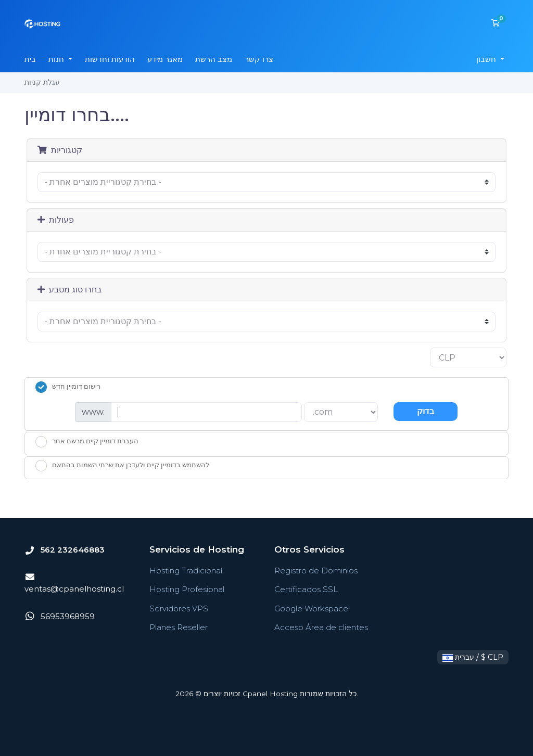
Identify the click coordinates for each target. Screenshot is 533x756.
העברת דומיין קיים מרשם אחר (87, 442)
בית (30, 59)
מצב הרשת (214, 59)
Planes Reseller (179, 627)
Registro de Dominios (316, 571)
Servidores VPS (179, 608)
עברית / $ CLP (473, 657)
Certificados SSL (306, 589)
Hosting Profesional (187, 589)
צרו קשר (259, 59)
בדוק (426, 411)
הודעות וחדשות (110, 59)
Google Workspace (311, 608)
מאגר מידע (165, 59)
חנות (57, 59)
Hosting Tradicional (186, 571)
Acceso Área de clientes (321, 627)
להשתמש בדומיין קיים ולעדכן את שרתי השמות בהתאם (122, 466)
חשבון (487, 59)
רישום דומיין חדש (68, 387)
